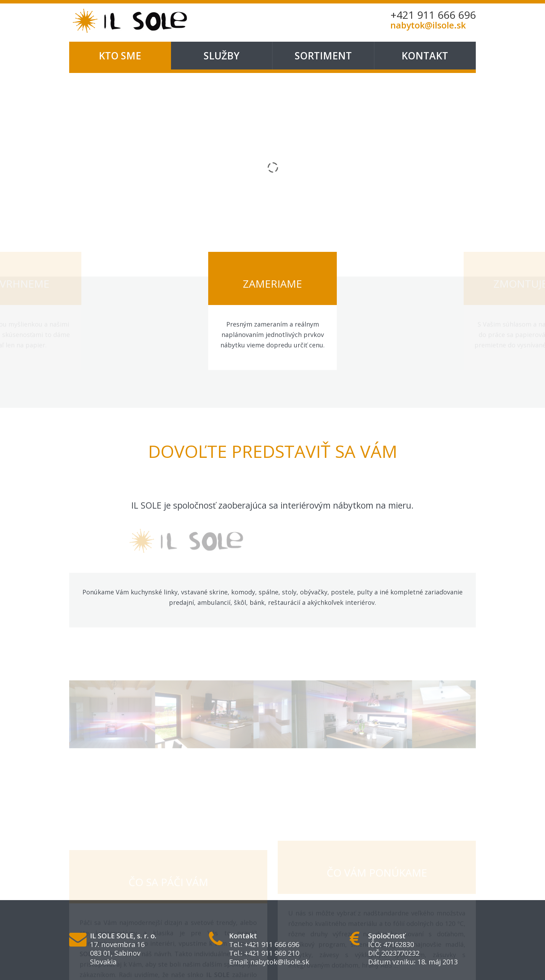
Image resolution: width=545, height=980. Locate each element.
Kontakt (425, 56)
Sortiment (323, 56)
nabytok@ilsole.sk (280, 962)
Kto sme (120, 56)
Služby (222, 56)
